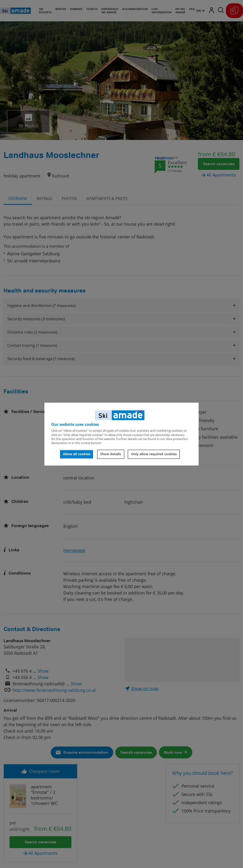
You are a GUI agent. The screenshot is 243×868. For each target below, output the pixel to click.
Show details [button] (111, 454)
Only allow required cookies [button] (154, 454)
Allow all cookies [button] (77, 454)
